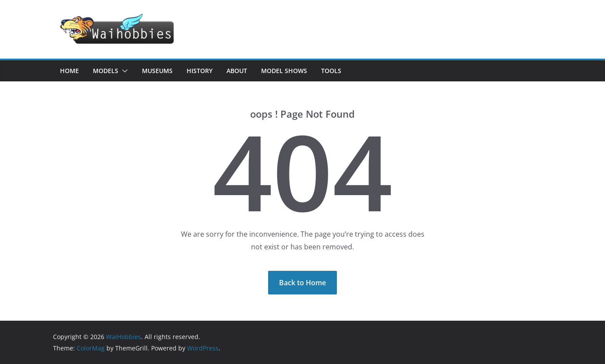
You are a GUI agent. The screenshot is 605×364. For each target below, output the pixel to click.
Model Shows (284, 71)
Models (106, 71)
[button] (123, 71)
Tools (331, 71)
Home (69, 71)
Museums (157, 71)
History (200, 71)
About (237, 71)
